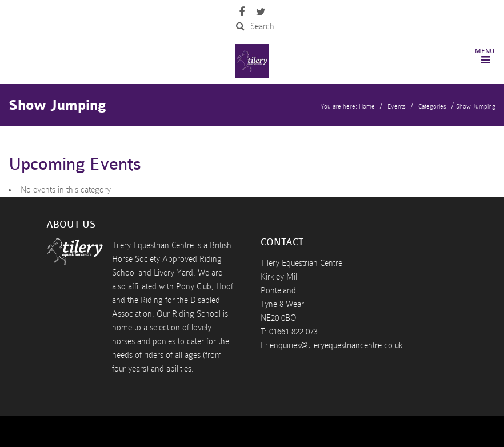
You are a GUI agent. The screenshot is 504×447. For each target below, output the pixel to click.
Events (397, 107)
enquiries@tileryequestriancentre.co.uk (336, 345)
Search (255, 26)
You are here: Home (348, 107)
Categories (432, 107)
